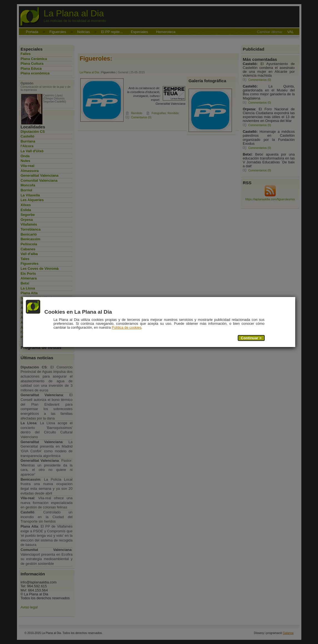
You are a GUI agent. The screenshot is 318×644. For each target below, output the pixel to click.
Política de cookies (127, 327)
